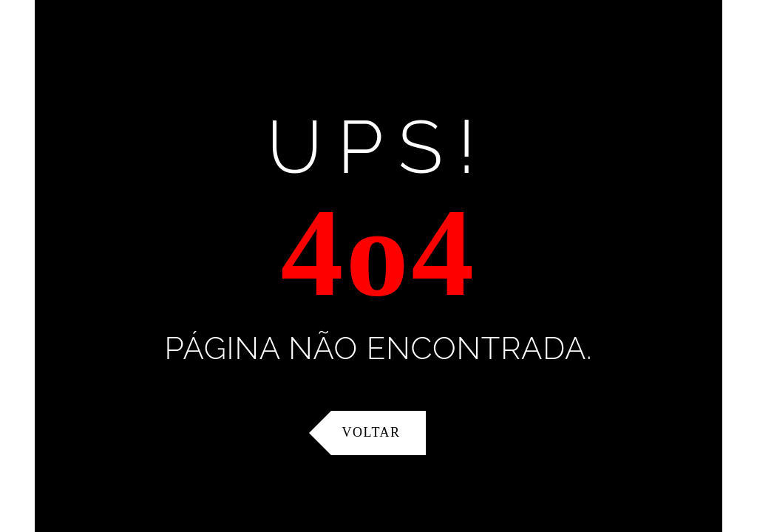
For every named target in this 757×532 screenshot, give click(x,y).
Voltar (371, 432)
